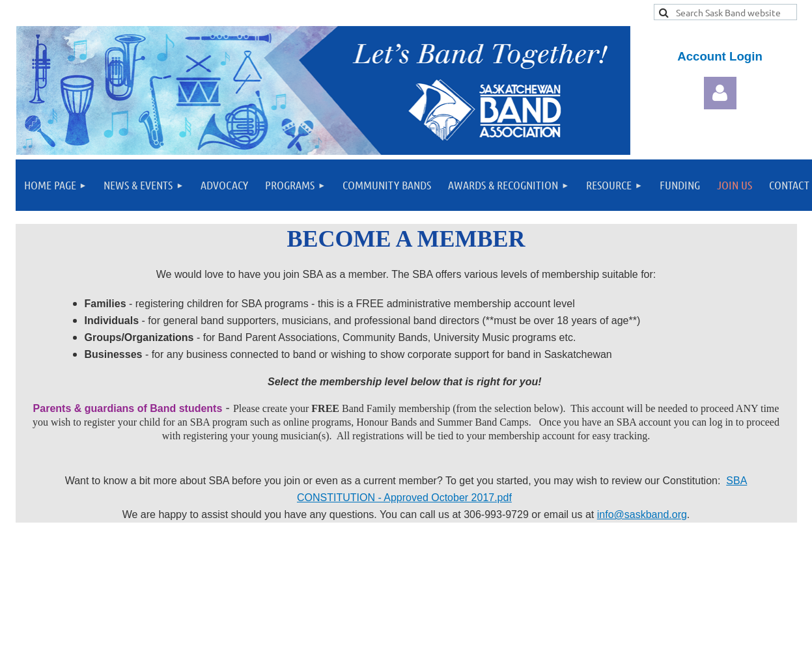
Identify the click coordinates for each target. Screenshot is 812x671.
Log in (720, 93)
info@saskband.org (642, 514)
